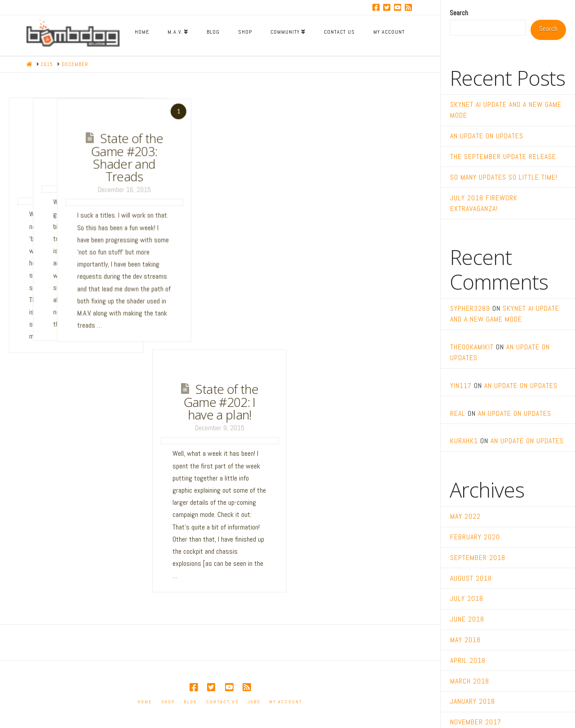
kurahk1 (464, 441)
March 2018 (470, 681)
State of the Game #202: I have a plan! (221, 402)
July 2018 (467, 598)
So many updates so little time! (504, 177)
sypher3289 (470, 308)
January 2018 (473, 701)
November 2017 (476, 722)
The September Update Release (503, 157)
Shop (168, 702)
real (458, 413)
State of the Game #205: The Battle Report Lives (79, 156)
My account (286, 702)
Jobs (254, 702)
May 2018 (465, 640)
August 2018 (471, 578)
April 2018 (468, 660)
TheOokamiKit (472, 347)
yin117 (461, 386)
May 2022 (465, 516)
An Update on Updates (487, 136)
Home (145, 702)
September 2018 (478, 558)
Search (459, 13)
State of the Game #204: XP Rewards (155, 150)
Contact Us (222, 702)
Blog (190, 702)
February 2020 (475, 537)
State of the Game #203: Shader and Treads (237, 157)
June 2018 (467, 619)
